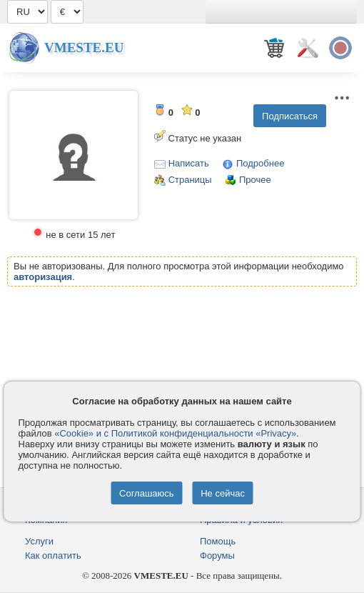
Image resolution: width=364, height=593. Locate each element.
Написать (189, 163)
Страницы (190, 180)
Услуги (39, 541)
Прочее (255, 180)
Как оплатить (53, 555)
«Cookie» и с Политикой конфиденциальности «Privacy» (175, 433)
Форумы (217, 555)
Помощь (218, 541)
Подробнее (260, 163)
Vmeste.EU (84, 48)
